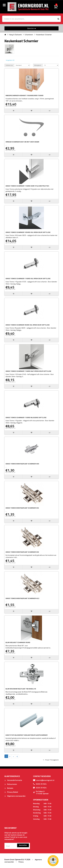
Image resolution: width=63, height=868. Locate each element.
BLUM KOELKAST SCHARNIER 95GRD (18, 642)
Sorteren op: (9, 65)
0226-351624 (40, 784)
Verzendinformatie (13, 780)
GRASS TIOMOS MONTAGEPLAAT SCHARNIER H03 (22, 552)
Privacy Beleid (11, 792)
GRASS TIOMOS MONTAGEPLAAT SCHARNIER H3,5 (22, 598)
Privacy (21, 862)
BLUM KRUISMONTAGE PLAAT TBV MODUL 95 (21, 689)
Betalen (9, 788)
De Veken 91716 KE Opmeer (41, 792)
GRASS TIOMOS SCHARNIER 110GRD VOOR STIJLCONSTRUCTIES (27, 186)
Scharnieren (29, 35)
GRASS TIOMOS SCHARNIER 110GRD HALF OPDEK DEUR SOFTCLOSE (28, 371)
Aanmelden (23, 845)
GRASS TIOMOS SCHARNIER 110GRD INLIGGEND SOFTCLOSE (26, 417)
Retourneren (11, 784)
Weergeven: (38, 65)
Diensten (32, 28)
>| (17, 756)
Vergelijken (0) (10, 60)
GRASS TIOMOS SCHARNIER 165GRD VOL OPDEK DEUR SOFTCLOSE (28, 232)
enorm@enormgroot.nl (44, 780)
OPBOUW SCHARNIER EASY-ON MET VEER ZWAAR (22, 142)
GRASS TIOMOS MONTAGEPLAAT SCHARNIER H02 (22, 508)
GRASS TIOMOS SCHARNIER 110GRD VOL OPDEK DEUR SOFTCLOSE (28, 278)
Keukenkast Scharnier (44, 35)
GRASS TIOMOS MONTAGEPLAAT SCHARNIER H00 (22, 464)
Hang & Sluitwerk (15, 35)
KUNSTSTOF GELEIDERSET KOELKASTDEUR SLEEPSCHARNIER (27, 735)
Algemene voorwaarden (15, 796)
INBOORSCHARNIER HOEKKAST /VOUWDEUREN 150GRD (24, 95)
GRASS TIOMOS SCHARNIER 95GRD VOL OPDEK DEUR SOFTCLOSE (28, 325)
